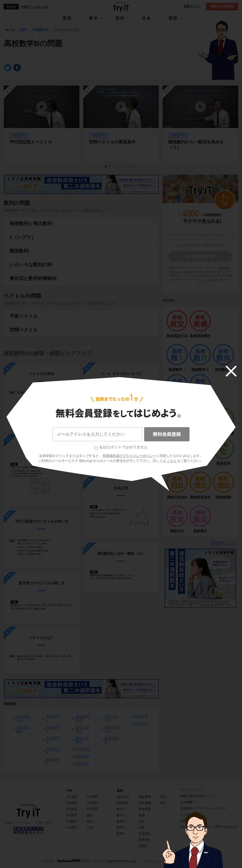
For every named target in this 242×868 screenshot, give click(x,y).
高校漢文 (141, 724)
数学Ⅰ (121, 809)
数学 (94, 18)
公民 (90, 827)
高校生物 (82, 756)
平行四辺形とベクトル (31, 142)
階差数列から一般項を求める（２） (196, 145)
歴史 (90, 821)
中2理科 (92, 803)
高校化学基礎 (82, 740)
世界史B (144, 840)
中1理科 (92, 797)
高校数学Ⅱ (53, 729)
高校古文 (141, 716)
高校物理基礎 (82, 718)
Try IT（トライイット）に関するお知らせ (209, 827)
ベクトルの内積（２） (121, 439)
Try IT (121, 7)
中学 (69, 791)
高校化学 (82, 764)
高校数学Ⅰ (53, 718)
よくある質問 (190, 814)
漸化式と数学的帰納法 (33, 278)
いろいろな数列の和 (31, 265)
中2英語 (72, 803)
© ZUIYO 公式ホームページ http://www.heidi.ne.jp (89, 861)
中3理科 (92, 809)
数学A (121, 827)
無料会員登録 (222, 6)
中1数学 (72, 815)
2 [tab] (110, 167)
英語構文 (123, 803)
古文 (163, 797)
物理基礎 (145, 797)
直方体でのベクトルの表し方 (42, 583)
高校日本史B (112, 718)
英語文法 (123, 797)
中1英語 (72, 797)
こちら (211, 279)
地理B (143, 846)
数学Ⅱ (121, 815)
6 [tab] (125, 167)
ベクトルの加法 (42, 374)
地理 (90, 815)
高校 (120, 791)
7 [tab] (129, 167)
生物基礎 (145, 809)
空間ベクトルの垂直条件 (112, 142)
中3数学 (72, 827)
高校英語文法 (23, 718)
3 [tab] (114, 167)
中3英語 (72, 809)
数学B (121, 834)
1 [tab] (106, 167)
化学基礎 (145, 803)
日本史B (144, 834)
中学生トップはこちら (35, 7)
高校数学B (53, 762)
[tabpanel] (121, 124)
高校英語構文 (23, 729)
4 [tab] (117, 167)
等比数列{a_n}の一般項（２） (121, 553)
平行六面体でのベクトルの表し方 (42, 521)
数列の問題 (17, 203)
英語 (67, 18)
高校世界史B (112, 729)
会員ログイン (192, 6)
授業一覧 (187, 821)
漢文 (163, 803)
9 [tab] (136, 167)
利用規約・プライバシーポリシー (204, 808)
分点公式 (121, 488)
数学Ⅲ (121, 821)
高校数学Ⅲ (53, 740)
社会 (147, 18)
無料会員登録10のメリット (199, 796)
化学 (142, 821)
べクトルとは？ (42, 445)
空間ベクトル (24, 330)
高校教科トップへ (224, 543)
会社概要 (187, 802)
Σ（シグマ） (23, 237)
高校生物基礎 (82, 729)
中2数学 (72, 821)
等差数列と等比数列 (31, 223)
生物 (142, 827)
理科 (120, 18)
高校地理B (112, 740)
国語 (173, 18)
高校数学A (53, 751)
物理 (142, 815)
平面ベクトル (24, 316)
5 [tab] (121, 167)
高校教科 (10, 704)
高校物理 (82, 749)
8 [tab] (133, 167)
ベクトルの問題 (23, 296)
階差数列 (19, 251)
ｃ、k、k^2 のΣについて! (121, 374)
